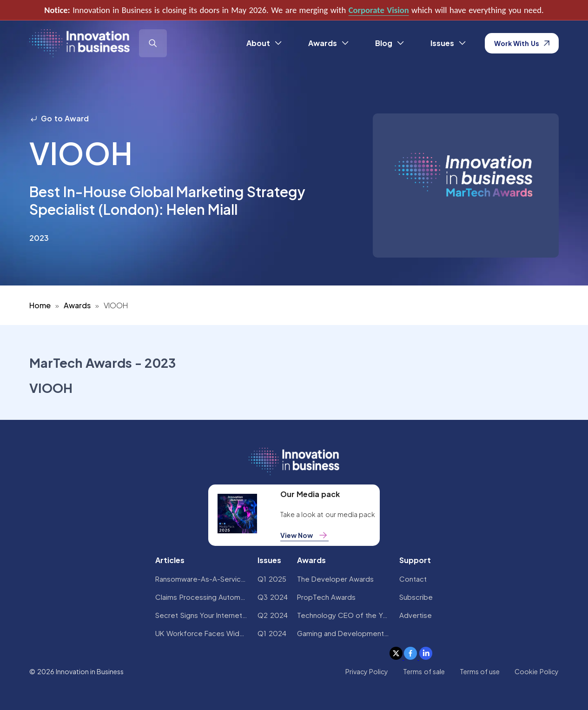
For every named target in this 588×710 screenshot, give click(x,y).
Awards (77, 305)
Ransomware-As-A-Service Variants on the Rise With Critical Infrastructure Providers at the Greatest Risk (202, 579)
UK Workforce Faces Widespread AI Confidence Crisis (202, 633)
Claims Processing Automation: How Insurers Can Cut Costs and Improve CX (202, 597)
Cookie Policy (536, 671)
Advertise (416, 615)
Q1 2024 (272, 633)
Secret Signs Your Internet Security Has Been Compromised (202, 615)
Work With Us (522, 43)
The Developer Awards (336, 579)
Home (40, 305)
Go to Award (59, 118)
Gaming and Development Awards (344, 633)
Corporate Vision (379, 10)
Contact (413, 579)
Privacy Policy (367, 671)
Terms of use (480, 671)
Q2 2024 (272, 615)
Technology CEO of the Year (344, 615)
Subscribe (416, 597)
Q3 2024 (272, 597)
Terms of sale (424, 671)
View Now (304, 535)
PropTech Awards (326, 597)
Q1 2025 (272, 579)
